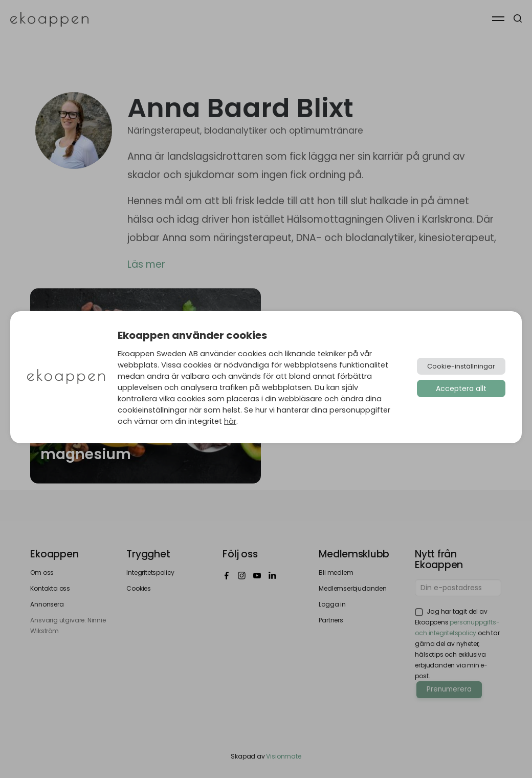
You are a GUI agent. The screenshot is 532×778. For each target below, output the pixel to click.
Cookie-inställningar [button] (461, 366)
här (230, 421)
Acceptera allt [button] (461, 388)
